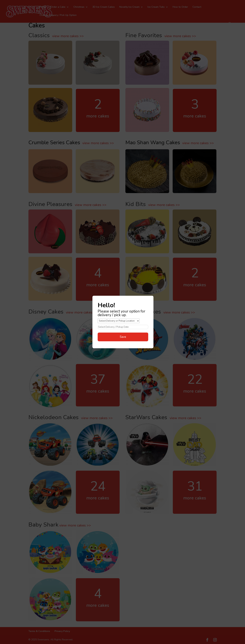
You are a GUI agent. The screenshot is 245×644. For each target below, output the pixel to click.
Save (123, 337)
